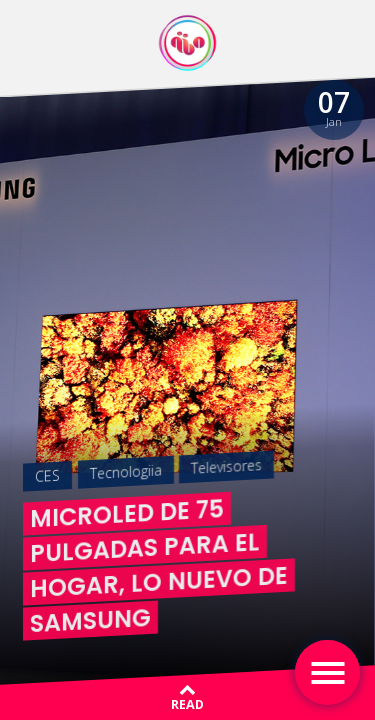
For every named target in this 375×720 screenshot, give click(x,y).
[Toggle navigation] (327, 672)
